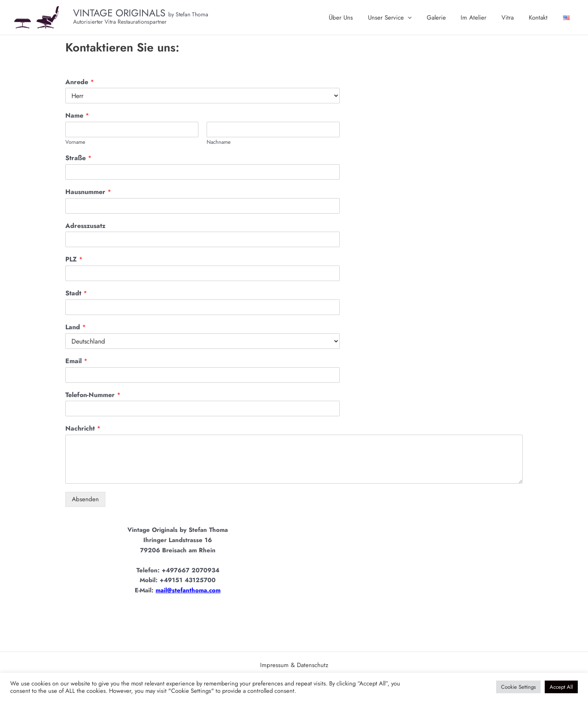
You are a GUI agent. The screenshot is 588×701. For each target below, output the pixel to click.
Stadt (76, 294)
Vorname (75, 142)
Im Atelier (480, 18)
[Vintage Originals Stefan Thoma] (410, 586)
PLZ (74, 260)
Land (76, 327)
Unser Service (402, 18)
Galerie (446, 18)
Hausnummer (88, 192)
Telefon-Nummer (93, 395)
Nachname (219, 142)
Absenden (85, 499)
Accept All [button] (561, 687)
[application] (420, 18)
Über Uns (356, 18)
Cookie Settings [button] (518, 687)
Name (77, 116)
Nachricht (83, 429)
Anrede (80, 82)
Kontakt (539, 18)
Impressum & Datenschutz (294, 665)
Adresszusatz (85, 226)
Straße (78, 158)
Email (76, 361)
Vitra (512, 18)
